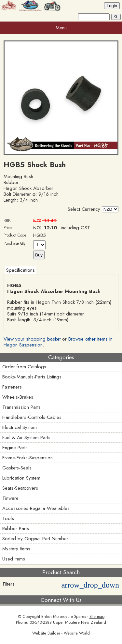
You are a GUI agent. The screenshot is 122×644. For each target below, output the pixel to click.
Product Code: (16, 235)
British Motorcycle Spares (64, 617)
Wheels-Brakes (18, 397)
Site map (97, 617)
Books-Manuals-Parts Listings (32, 377)
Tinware (10, 498)
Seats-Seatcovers (20, 488)
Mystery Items (16, 549)
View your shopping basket (32, 339)
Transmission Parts (21, 407)
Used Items (14, 559)
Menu (61, 28)
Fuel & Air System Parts (26, 437)
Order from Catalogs (24, 367)
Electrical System (20, 427)
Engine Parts (15, 448)
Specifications (20, 270)
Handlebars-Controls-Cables (32, 417)
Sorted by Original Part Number (35, 539)
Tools (8, 518)
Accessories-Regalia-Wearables (36, 508)
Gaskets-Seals (17, 468)
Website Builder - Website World (61, 633)
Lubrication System (21, 478)
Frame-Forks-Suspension (27, 458)
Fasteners (12, 387)
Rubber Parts (16, 529)
